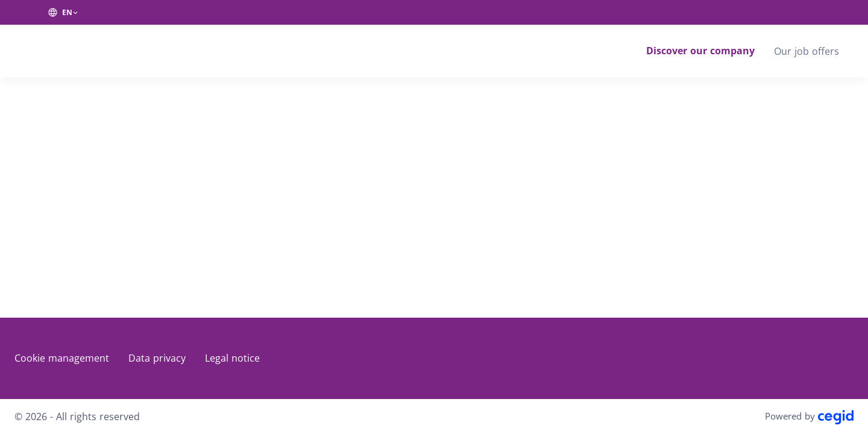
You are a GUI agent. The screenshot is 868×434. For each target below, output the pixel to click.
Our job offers (807, 51)
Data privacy (157, 358)
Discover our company (700, 51)
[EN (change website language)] (63, 13)
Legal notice (232, 358)
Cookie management (62, 358)
